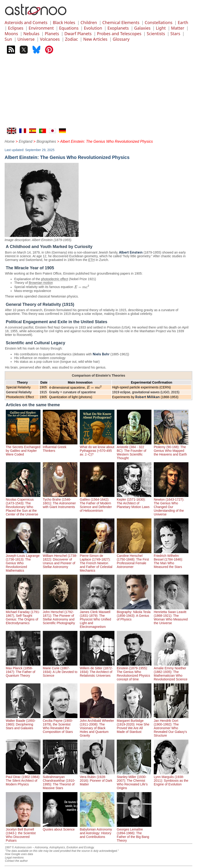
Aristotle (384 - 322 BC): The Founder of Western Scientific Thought (134, 451)
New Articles (95, 39)
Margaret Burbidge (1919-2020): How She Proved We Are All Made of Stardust (134, 724)
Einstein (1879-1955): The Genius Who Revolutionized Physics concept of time (134, 672)
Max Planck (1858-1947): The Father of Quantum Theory (23, 670)
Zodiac (71, 39)
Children (89, 22)
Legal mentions (14, 858)
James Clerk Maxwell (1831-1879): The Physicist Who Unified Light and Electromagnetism (97, 617)
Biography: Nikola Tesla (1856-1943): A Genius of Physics (134, 614)
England (26, 141)
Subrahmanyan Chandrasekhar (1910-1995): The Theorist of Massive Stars (60, 781)
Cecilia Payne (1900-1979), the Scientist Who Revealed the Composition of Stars (60, 724)
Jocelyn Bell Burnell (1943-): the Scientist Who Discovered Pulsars (23, 833)
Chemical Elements (121, 22)
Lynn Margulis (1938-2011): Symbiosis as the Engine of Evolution (171, 779)
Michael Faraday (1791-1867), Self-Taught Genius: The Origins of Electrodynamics (23, 616)
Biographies (46, 141)
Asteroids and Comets (26, 22)
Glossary (121, 39)
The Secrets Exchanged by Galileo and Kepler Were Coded (23, 449)
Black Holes (64, 22)
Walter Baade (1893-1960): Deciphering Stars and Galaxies (23, 722)
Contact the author (16, 861)
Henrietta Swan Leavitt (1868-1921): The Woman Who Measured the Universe (171, 616)
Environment (41, 28)
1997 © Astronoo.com (18, 847)
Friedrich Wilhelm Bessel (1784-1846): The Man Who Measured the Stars (171, 559)
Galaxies (142, 28)
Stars (175, 34)
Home (10, 141)
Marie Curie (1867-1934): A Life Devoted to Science (60, 670)
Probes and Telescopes (119, 34)
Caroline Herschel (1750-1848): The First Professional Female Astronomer (134, 559)
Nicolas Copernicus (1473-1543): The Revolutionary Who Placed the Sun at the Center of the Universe (23, 505)
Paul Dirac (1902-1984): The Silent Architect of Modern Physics (23, 779)
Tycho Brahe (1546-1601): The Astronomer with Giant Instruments (60, 501)
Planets (52, 34)
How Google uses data (19, 854)
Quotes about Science (60, 828)
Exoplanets (118, 28)
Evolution (93, 28)
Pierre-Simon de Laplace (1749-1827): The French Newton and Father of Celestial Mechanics (97, 561)
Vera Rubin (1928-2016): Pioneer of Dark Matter (97, 779)
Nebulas (31, 34)
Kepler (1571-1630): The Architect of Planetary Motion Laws (134, 501)
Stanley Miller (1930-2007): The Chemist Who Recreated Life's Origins (134, 781)
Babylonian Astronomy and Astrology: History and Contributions (97, 831)
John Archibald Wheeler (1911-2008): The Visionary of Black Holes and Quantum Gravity (97, 726)
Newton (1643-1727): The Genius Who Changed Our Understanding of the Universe (171, 505)
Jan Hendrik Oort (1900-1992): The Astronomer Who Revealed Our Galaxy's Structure (171, 726)
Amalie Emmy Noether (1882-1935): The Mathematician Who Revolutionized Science (171, 672)
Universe (26, 39)
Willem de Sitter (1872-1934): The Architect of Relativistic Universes (97, 670)
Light (161, 28)
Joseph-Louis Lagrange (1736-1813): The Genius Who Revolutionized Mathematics (23, 561)
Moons (11, 34)
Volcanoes (50, 39)
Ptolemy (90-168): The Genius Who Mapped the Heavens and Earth (171, 449)
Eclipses (15, 28)
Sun (8, 39)
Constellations (159, 22)
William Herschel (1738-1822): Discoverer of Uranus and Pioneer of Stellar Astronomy (60, 559)
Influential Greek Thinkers (60, 447)
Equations (69, 28)
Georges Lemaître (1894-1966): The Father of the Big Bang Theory (134, 833)
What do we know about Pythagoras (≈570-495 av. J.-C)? (97, 449)
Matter (178, 28)
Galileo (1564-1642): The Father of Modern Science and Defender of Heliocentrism (97, 503)
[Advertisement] (98, 93)
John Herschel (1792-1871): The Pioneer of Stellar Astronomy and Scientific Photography (60, 616)
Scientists (156, 34)
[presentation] (82, 287)
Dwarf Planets (78, 34)
